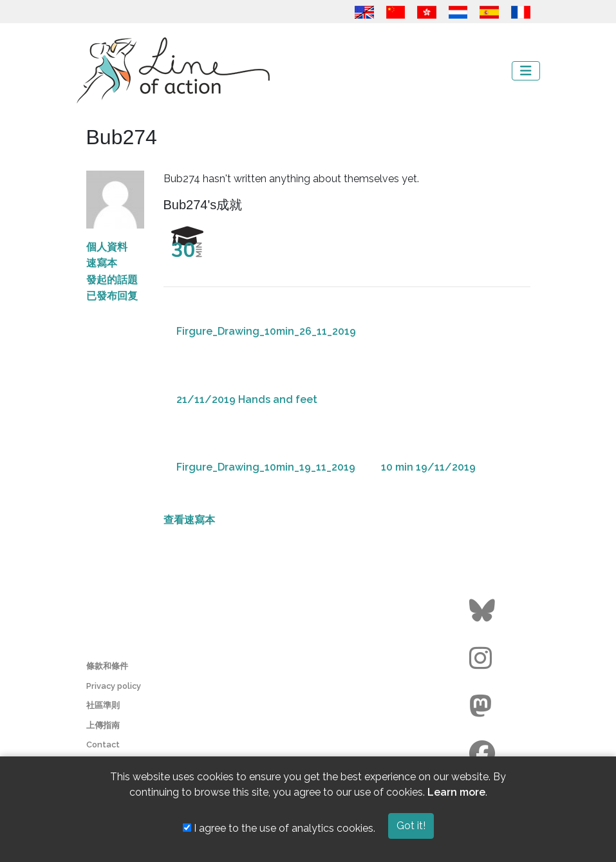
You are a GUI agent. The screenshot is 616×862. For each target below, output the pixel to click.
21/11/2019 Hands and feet (247, 399)
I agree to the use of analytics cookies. (279, 828)
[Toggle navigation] (526, 71)
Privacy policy (114, 686)
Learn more (456, 792)
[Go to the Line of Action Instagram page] (484, 659)
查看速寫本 (189, 520)
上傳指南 (103, 725)
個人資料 (107, 247)
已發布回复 (112, 296)
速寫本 (102, 263)
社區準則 (103, 705)
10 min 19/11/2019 (428, 467)
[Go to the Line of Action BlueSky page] (484, 611)
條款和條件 (107, 666)
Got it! (411, 826)
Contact (103, 745)
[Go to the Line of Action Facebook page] (484, 754)
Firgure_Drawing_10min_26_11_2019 (266, 331)
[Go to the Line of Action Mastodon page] (484, 706)
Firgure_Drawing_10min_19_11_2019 (266, 467)
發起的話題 (112, 280)
